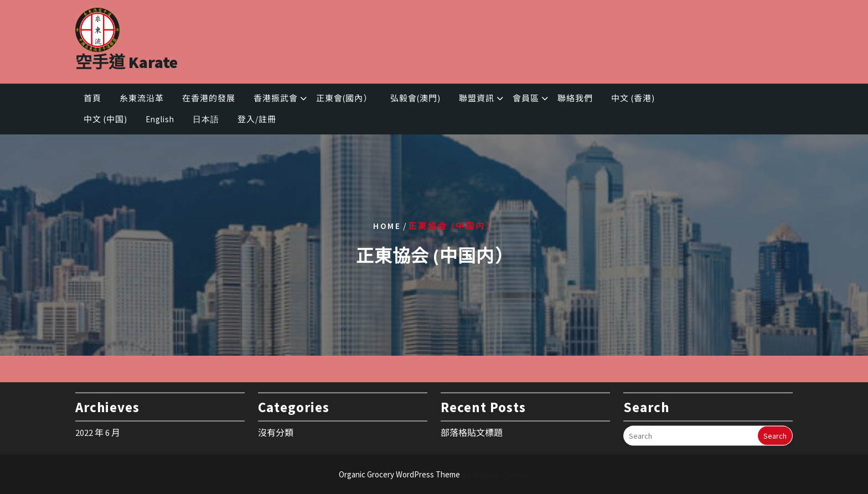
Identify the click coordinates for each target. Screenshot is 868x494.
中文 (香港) (633, 100)
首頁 (92, 100)
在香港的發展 (209, 100)
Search (775, 434)
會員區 (526, 100)
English (160, 121)
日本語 (206, 121)
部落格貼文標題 (472, 430)
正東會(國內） (344, 100)
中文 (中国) (105, 121)
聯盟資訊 (477, 100)
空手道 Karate (126, 59)
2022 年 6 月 (98, 430)
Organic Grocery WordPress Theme (434, 474)
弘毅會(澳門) (415, 100)
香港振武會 (276, 100)
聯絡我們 (575, 100)
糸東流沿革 (142, 100)
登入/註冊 (257, 121)
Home (387, 225)
